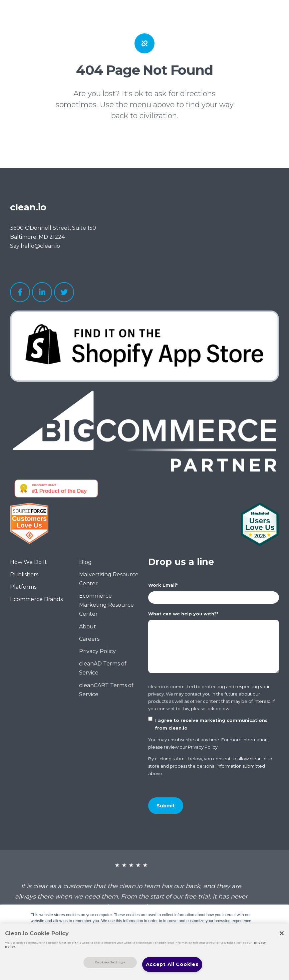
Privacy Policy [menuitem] (97, 651)
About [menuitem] (88, 627)
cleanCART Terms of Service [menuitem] (106, 690)
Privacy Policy (203, 748)
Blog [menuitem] (85, 562)
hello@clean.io (40, 246)
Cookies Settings (110, 962)
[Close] (282, 933)
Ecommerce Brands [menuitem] (36, 599)
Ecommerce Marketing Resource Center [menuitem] (106, 605)
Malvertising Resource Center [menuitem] (109, 579)
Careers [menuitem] (89, 639)
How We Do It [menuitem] (29, 562)
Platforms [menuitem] (23, 587)
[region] (144, 952)
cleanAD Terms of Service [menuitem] (103, 668)
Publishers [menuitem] (24, 574)
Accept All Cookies (172, 964)
